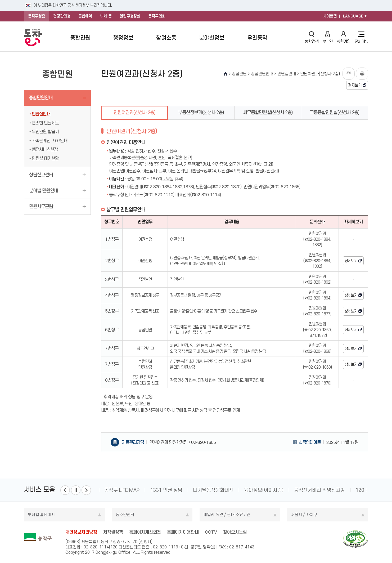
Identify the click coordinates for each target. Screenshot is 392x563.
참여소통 (166, 38)
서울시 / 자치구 (304, 515)
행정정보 (123, 38)
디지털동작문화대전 (213, 490)
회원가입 (344, 37)
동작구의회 (157, 16)
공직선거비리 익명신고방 (319, 490)
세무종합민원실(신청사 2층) (268, 113)
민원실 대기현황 (45, 158)
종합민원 (80, 38)
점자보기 (355, 85)
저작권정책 (113, 532)
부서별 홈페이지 (41, 515)
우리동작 (257, 38)
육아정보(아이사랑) (264, 490)
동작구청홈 (37, 16)
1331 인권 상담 (166, 490)
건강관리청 (62, 16)
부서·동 (106, 16)
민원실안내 (41, 114)
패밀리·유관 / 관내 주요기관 (227, 515)
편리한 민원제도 (45, 123)
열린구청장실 (130, 16)
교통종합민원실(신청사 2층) (335, 113)
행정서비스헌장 (45, 149)
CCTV (211, 532)
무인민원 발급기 (45, 132)
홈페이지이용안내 (183, 532)
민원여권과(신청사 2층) (134, 113)
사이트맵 (330, 16)
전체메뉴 (361, 38)
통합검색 (312, 37)
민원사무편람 (41, 207)
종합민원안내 (41, 98)
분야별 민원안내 (44, 191)
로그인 (328, 37)
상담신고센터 (41, 175)
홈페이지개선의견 (145, 532)
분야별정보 (212, 38)
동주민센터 (125, 515)
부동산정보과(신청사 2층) (201, 113)
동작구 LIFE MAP (122, 490)
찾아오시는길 (235, 532)
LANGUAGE (353, 16)
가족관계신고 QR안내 (50, 141)
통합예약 (85, 16)
